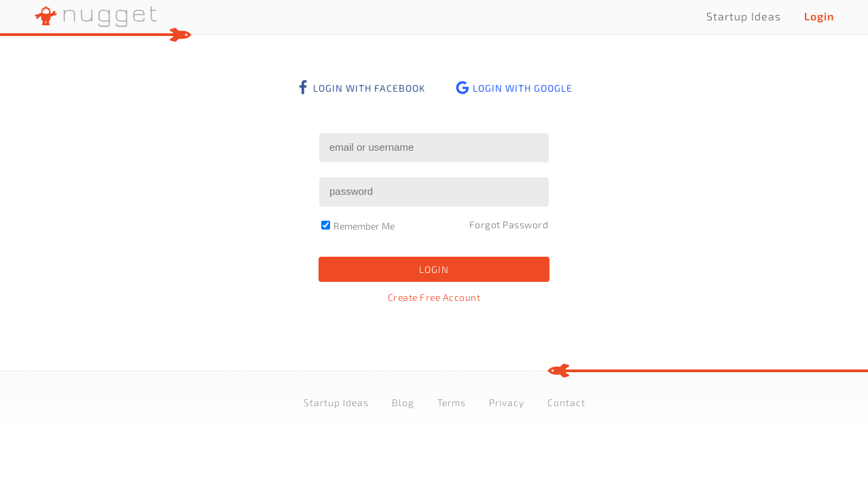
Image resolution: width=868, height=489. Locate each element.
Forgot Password (509, 224)
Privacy (507, 402)
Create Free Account (434, 297)
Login (819, 16)
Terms (452, 402)
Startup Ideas (744, 16)
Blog (403, 402)
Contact (566, 402)
